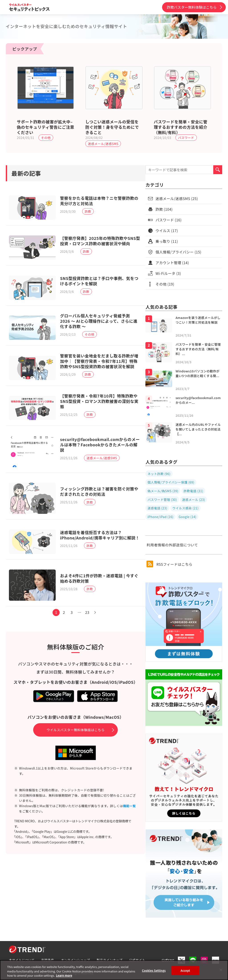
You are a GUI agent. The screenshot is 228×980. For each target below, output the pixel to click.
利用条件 (48, 960)
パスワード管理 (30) (162, 500)
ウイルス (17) (167, 231)
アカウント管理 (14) (172, 263)
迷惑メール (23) (194, 500)
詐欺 (89, 212)
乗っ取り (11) (167, 241)
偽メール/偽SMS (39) (163, 491)
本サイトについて (22, 960)
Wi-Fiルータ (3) (168, 273)
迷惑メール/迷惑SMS (103, 144)
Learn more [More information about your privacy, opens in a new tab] (64, 975)
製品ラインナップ (110, 960)
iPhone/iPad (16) (160, 517)
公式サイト (137, 960)
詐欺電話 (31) (193, 491)
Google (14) (187, 517)
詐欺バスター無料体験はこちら (192, 7)
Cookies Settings (154, 970)
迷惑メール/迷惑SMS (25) (177, 198)
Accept (185, 970)
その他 (46, 138)
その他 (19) (165, 284)
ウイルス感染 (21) (185, 508)
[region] (114, 970)
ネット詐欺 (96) (159, 474)
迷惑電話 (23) (157, 508)
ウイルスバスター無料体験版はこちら (76, 743)
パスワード (186, 138)
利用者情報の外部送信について (172, 545)
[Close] (221, 970)
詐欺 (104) (164, 209)
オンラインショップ (76, 960)
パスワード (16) (168, 220)
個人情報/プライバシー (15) (178, 252)
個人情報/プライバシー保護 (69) (171, 482)
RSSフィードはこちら (169, 564)
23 (89, 626)
